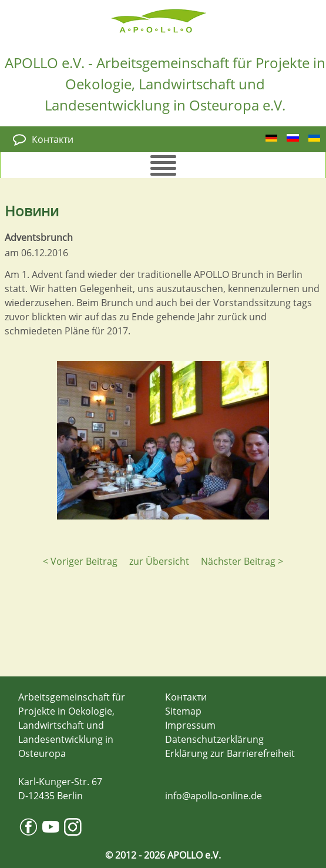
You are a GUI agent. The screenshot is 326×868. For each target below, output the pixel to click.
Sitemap (183, 711)
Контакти (53, 139)
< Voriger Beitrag (80, 561)
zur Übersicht (159, 561)
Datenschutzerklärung (214, 739)
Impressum (190, 725)
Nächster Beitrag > (242, 561)
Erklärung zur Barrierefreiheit (230, 753)
